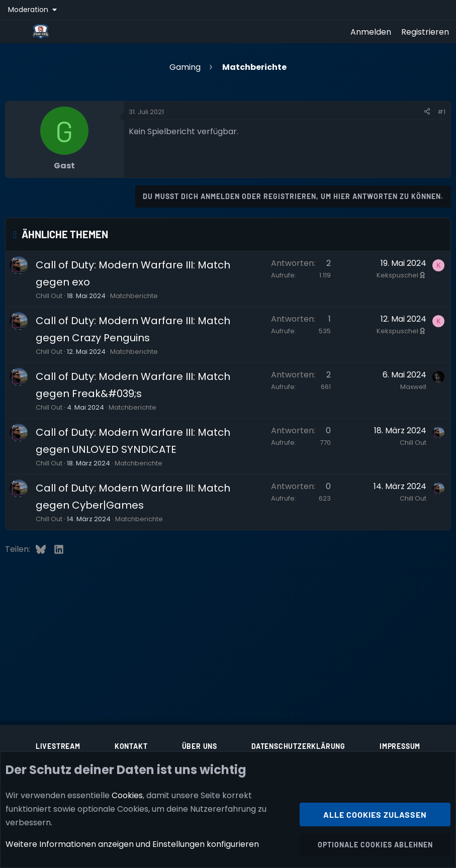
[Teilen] (427, 112)
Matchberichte (134, 296)
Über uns (200, 746)
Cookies (127, 795)
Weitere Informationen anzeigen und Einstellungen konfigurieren (132, 845)
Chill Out (49, 296)
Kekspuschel (401, 275)
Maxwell (413, 387)
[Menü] (16, 32)
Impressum (400, 746)
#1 (441, 112)
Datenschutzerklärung (298, 746)
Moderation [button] (29, 10)
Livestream (58, 746)
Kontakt (131, 746)
